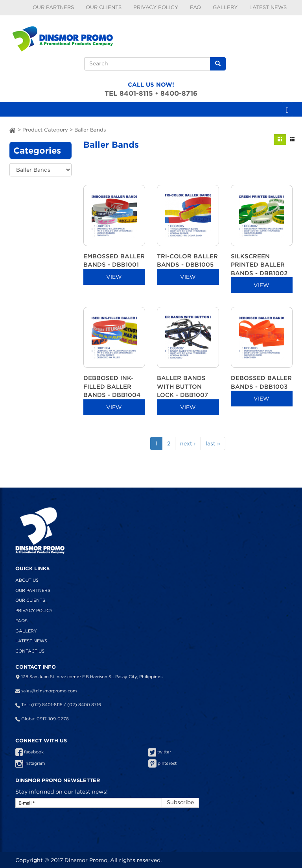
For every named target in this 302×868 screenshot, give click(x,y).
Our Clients (104, 7)
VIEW (114, 277)
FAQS (21, 621)
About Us (27, 580)
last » (213, 443)
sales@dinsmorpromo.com (49, 691)
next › (188, 443)
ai (13, 130)
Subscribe (180, 802)
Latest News (268, 7)
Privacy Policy (156, 7)
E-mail (27, 803)
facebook (29, 752)
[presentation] (64, 826)
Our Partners (53, 7)
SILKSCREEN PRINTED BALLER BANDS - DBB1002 (259, 265)
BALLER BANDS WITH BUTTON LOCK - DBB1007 (182, 386)
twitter (160, 752)
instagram (30, 763)
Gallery (225, 7)
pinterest (162, 763)
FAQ (195, 7)
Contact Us (30, 651)
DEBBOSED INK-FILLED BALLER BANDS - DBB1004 (112, 386)
